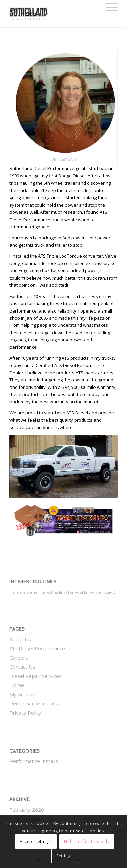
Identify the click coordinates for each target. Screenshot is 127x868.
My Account (23, 694)
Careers (19, 658)
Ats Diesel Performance (37, 648)
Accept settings (36, 841)
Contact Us (22, 667)
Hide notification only (87, 841)
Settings (65, 856)
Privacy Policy (25, 713)
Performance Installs (34, 703)
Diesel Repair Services (36, 676)
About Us (20, 639)
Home (17, 685)
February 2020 (27, 810)
